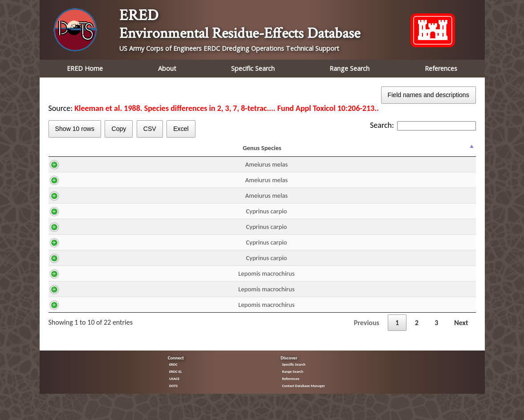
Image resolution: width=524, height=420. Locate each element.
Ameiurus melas (91, 172)
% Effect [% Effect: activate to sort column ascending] (455, 152)
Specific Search (253, 68)
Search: (423, 125)
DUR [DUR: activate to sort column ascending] (246, 152)
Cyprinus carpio (91, 219)
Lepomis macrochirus (91, 281)
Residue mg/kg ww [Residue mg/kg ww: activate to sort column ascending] (286, 152)
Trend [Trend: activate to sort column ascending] (417, 152)
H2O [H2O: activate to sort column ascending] (180, 152)
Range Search (349, 68)
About (167, 68)
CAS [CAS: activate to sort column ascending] (145, 152)
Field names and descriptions (429, 95)
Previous (367, 331)
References (441, 68)
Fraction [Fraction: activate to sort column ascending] (333, 152)
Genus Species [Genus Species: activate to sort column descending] (87, 152)
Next (461, 331)
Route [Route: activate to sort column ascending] (213, 152)
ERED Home (85, 68)
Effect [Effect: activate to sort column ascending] (378, 152)
